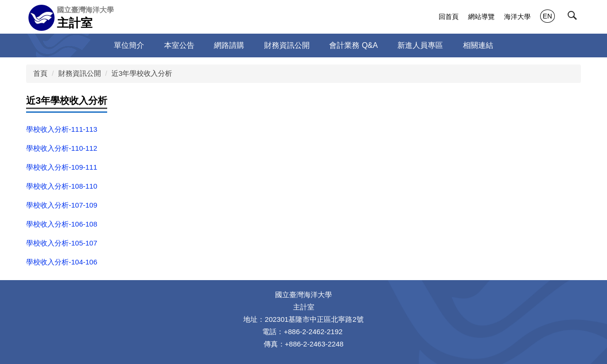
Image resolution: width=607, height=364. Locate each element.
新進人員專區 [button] (420, 45)
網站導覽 (481, 17)
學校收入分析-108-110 (62, 186)
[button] (574, 18)
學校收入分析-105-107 (62, 243)
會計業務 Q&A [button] (353, 45)
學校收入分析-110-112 (62, 148)
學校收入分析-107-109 (62, 205)
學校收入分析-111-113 (62, 129)
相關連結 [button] (478, 45)
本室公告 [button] (179, 45)
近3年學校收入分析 (142, 73)
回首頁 (449, 17)
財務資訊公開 (80, 73)
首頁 (40, 73)
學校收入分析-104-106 (62, 262)
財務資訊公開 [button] (287, 45)
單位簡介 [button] (129, 45)
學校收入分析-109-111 (62, 167)
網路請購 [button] (229, 45)
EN (547, 16)
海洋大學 (517, 17)
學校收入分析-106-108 (62, 224)
